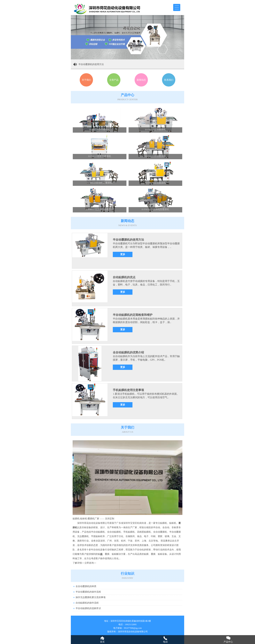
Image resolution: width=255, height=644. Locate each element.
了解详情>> (79, 563)
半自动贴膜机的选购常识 (88, 608)
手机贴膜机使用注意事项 (128, 390)
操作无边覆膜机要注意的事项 (91, 597)
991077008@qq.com (133, 628)
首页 (102, 642)
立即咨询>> (90, 563)
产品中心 (228, 642)
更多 (123, 254)
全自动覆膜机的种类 (86, 586)
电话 (165, 642)
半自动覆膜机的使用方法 (91, 64)
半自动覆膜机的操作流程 (88, 592)
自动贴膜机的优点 (124, 277)
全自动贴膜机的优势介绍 (128, 352)
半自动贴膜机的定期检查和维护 (133, 315)
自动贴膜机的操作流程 (87, 603)
